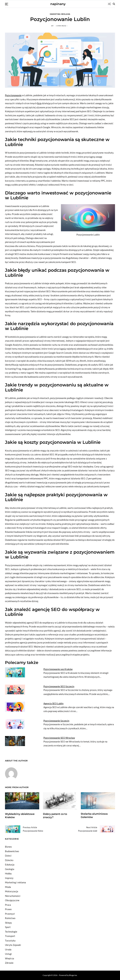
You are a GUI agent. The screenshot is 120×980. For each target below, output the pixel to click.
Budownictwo (12, 851)
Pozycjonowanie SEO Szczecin (59, 686)
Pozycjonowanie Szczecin (56, 721)
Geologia (10, 869)
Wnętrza (10, 958)
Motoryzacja (12, 891)
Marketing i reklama (60, 14)
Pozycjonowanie (13, 95)
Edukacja (10, 865)
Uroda (8, 949)
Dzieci (8, 856)
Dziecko (9, 860)
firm (39, 103)
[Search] (114, 4)
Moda (8, 887)
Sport (8, 927)
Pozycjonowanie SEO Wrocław (59, 738)
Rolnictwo (10, 918)
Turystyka (10, 941)
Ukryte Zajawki (13, 945)
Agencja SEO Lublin (53, 703)
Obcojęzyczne (12, 900)
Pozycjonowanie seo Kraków (58, 669)
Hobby (8, 873)
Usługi (8, 954)
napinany (58, 4)
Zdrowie (9, 963)
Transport (10, 936)
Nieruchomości (13, 896)
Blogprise (73, 975)
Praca (8, 905)
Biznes (8, 847)
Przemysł (10, 914)
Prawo (8, 909)
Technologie (11, 932)
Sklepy (8, 923)
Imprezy (9, 878)
